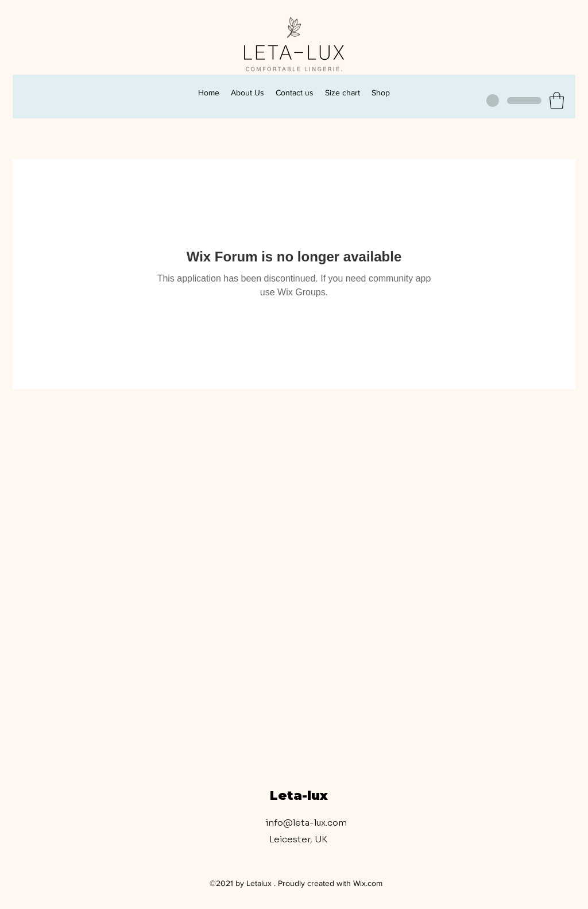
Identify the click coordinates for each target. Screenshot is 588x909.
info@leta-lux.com (306, 823)
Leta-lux (299, 796)
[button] (557, 101)
